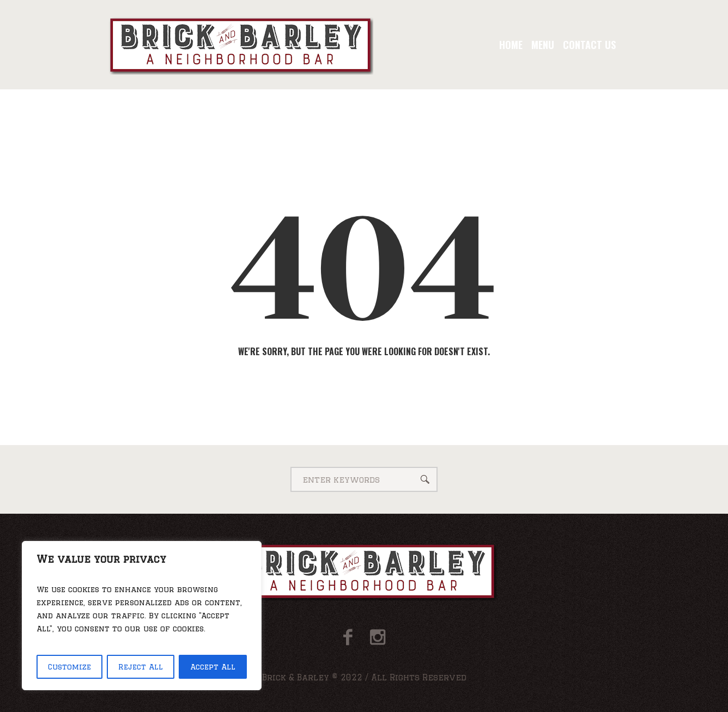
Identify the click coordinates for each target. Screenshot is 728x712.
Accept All (213, 667)
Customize (69, 667)
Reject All (141, 667)
